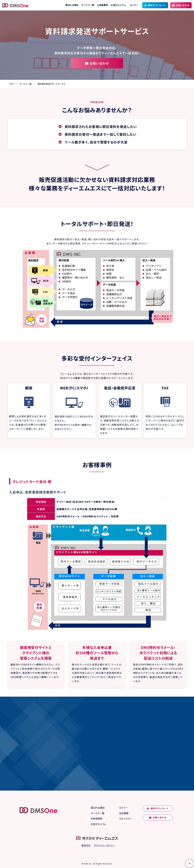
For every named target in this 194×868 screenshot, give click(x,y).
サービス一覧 (88, 5)
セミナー (134, 5)
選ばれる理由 (72, 5)
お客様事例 (102, 5)
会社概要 (124, 813)
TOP (11, 84)
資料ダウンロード (157, 5)
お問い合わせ (183, 5)
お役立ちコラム (118, 5)
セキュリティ (125, 818)
